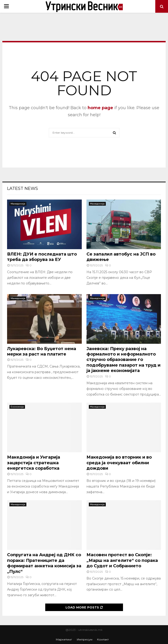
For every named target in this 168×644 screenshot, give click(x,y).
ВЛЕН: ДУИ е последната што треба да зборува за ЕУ (42, 257)
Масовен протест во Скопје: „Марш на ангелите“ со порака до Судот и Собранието (122, 560)
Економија (17, 407)
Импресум (85, 639)
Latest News (23, 188)
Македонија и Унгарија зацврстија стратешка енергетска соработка (34, 463)
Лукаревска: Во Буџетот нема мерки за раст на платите (42, 351)
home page (100, 108)
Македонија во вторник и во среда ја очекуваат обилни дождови (119, 463)
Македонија (18, 204)
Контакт (103, 639)
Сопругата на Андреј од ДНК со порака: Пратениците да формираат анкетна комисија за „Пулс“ (44, 563)
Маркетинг (64, 639)
